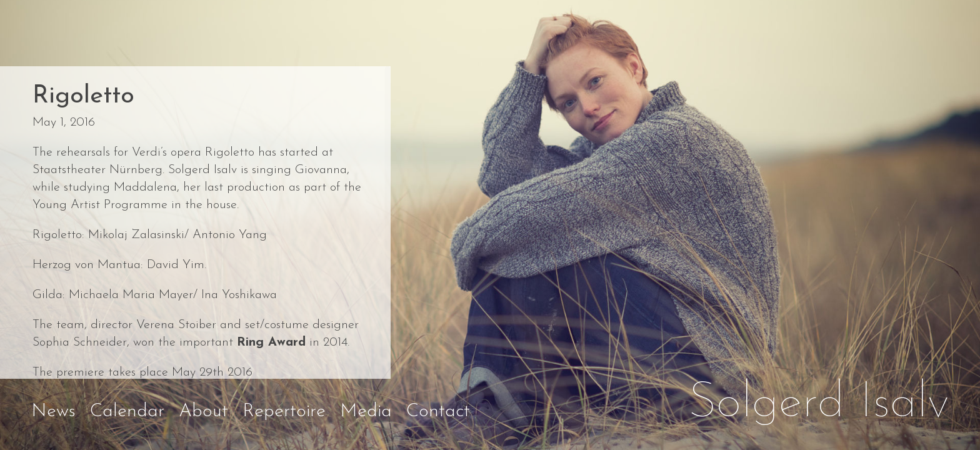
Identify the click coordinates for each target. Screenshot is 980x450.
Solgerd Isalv (819, 404)
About (203, 412)
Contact (438, 412)
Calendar (127, 412)
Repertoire (284, 412)
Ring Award (271, 342)
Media (366, 412)
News (53, 412)
